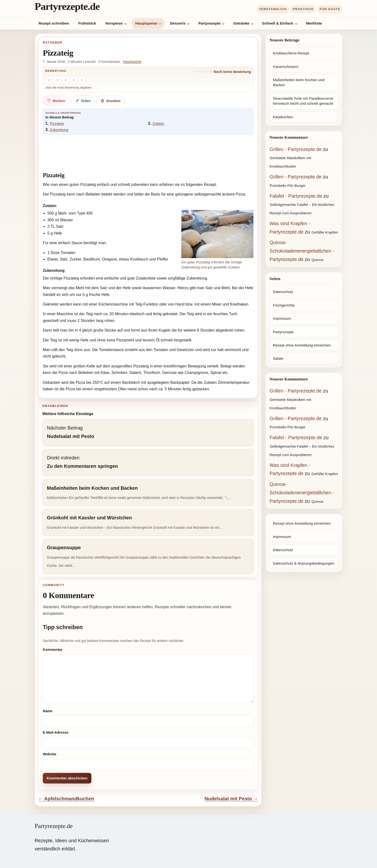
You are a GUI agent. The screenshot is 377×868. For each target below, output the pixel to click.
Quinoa (317, 260)
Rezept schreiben (54, 23)
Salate (278, 358)
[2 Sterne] (57, 80)
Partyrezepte (209, 23)
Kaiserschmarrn (286, 67)
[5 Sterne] (82, 80)
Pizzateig (57, 124)
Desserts (178, 23)
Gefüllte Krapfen (325, 232)
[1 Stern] (49, 80)
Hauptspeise (146, 23)
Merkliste (314, 23)
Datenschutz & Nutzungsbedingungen (304, 563)
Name (48, 711)
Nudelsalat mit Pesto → (231, 799)
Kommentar (53, 650)
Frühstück (87, 23)
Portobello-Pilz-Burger (288, 186)
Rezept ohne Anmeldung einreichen (302, 345)
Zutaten (158, 124)
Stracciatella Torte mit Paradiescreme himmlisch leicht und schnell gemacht (303, 101)
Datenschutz (283, 292)
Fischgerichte (284, 305)
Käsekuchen (283, 117)
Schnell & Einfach (278, 23)
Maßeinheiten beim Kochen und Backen (299, 82)
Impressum (282, 318)
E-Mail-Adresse (56, 732)
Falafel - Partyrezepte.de (296, 196)
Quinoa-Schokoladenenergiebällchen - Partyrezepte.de (302, 251)
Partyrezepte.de (67, 6)
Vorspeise (114, 23)
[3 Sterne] (65, 80)
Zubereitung (59, 130)
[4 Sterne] (74, 80)
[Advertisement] (148, 151)
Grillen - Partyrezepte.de (296, 149)
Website (50, 754)
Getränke (241, 23)
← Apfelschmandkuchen (66, 799)
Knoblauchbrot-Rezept (291, 53)
